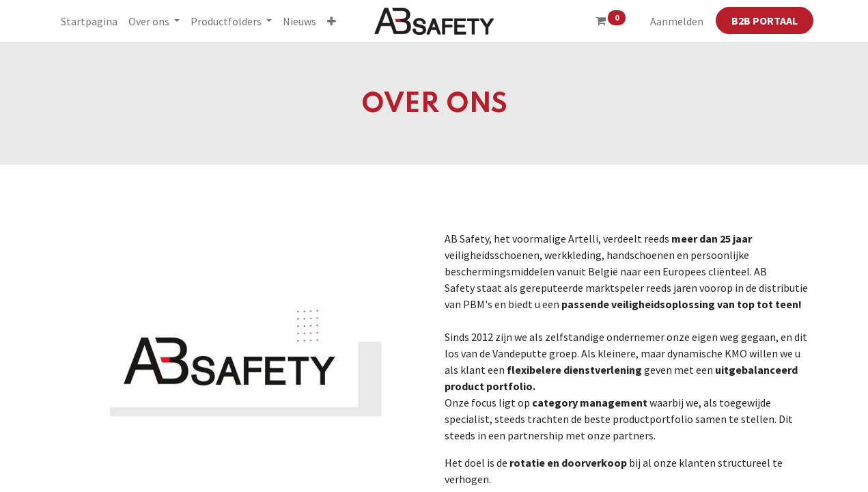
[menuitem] (89, 21)
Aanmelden (677, 21)
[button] (332, 21)
